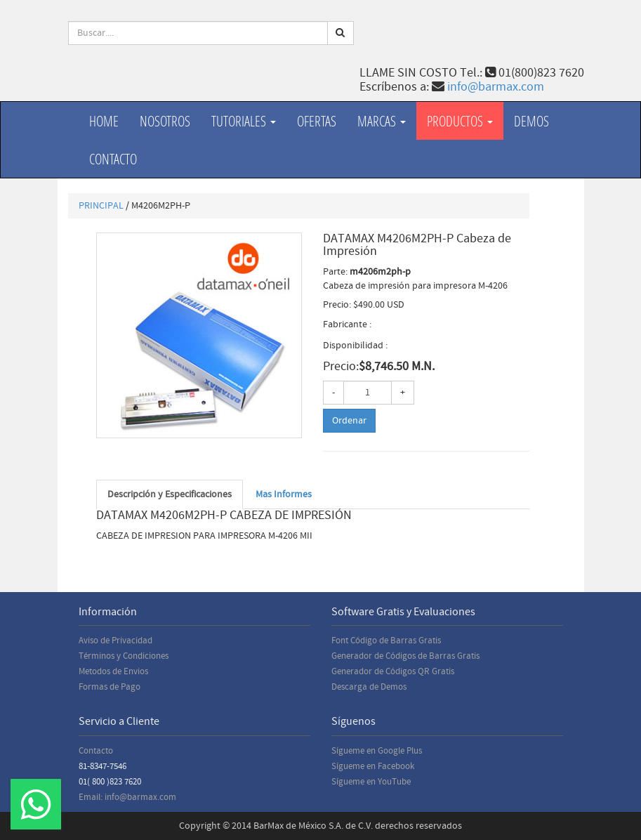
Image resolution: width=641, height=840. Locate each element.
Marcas (382, 121)
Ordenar (349, 421)
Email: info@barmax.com (127, 797)
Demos (531, 121)
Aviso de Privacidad (115, 641)
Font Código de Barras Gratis (386, 641)
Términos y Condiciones (124, 656)
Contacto (113, 159)
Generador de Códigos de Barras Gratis (405, 656)
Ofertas (317, 121)
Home (104, 121)
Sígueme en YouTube (371, 782)
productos (460, 121)
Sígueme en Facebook (373, 766)
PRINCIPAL (101, 206)
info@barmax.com (496, 87)
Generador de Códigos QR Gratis (393, 671)
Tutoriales (244, 121)
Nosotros (165, 121)
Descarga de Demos (369, 687)
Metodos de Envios (113, 671)
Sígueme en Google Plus (377, 751)
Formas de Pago (110, 687)
